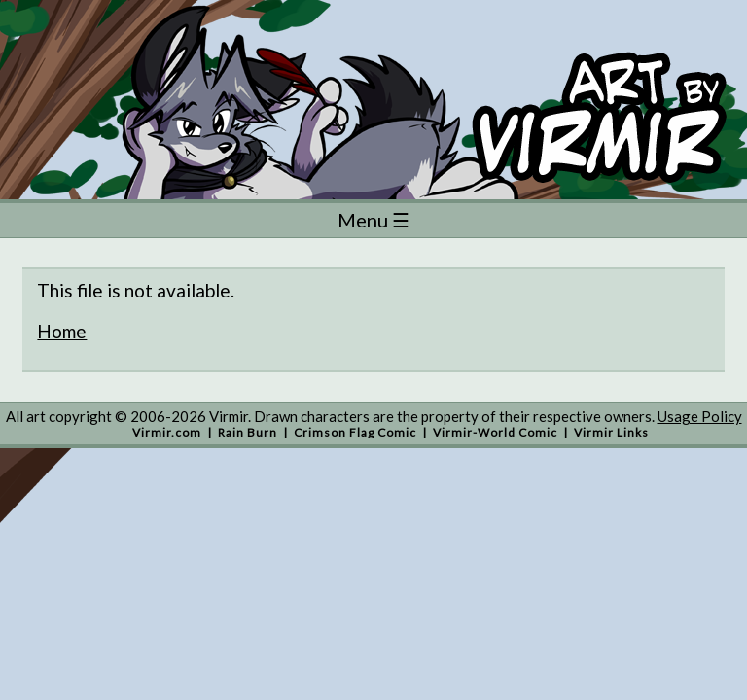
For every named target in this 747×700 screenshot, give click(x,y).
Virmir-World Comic (495, 432)
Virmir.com (167, 432)
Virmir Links (611, 432)
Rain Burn (248, 432)
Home (62, 331)
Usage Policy (700, 416)
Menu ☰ (373, 220)
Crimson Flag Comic (355, 432)
